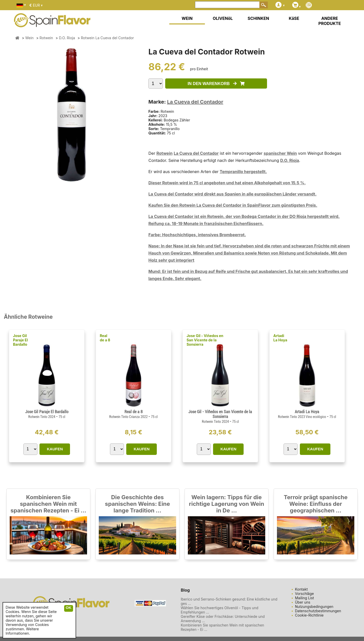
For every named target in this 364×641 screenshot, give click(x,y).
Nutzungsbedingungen (314, 607)
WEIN (187, 18)
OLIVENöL (223, 18)
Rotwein (164, 153)
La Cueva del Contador (195, 102)
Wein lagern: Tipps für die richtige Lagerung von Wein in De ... (226, 504)
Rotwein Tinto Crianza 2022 (129, 417)
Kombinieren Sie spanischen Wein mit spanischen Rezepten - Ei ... (48, 504)
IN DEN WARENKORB (216, 84)
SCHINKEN (258, 18)
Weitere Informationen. (22, 631)
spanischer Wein (280, 153)
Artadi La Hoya (280, 338)
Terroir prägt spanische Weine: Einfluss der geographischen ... (316, 504)
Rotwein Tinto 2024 (42, 417)
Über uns (303, 602)
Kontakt (301, 589)
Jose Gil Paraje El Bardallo (20, 340)
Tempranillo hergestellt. (243, 172)
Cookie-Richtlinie (309, 615)
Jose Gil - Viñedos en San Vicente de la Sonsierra (205, 340)
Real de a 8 (105, 338)
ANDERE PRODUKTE (330, 21)
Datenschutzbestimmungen (318, 611)
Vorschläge (304, 594)
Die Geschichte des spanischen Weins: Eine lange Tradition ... (137, 504)
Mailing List (305, 598)
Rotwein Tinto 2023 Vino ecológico (302, 417)
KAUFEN (55, 449)
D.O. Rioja (290, 160)
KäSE (294, 18)
